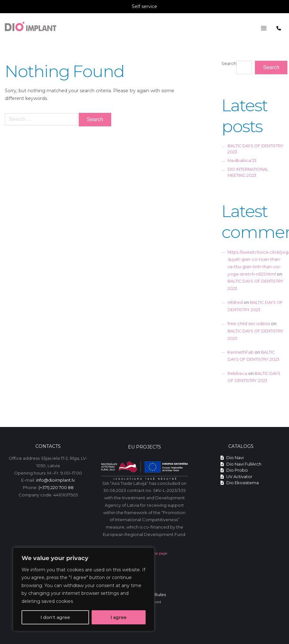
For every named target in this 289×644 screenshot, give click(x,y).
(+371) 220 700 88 (56, 487)
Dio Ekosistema (240, 483)
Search (229, 63)
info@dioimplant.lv (55, 480)
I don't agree (55, 617)
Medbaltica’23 (242, 161)
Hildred (235, 302)
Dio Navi (232, 458)
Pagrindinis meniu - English (254, 18)
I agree (119, 617)
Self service (144, 6)
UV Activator (236, 476)
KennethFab (241, 352)
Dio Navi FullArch (241, 464)
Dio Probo (234, 470)
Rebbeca (237, 373)
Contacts (48, 446)
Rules (160, 594)
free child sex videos (249, 324)
